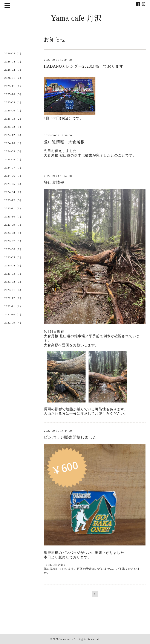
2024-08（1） (14, 159)
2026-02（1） (14, 70)
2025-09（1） (14, 102)
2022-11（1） (13, 306)
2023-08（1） (14, 233)
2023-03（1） (14, 274)
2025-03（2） (14, 119)
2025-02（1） (14, 127)
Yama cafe (66, 639)
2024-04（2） (14, 192)
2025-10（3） (14, 94)
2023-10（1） (14, 216)
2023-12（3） (14, 200)
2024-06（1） (14, 176)
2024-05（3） (14, 184)
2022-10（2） (14, 314)
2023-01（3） (14, 290)
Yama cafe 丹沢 (77, 18)
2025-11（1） (13, 86)
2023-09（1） (14, 225)
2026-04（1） (14, 62)
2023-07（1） (14, 241)
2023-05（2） (14, 257)
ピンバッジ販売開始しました (70, 437)
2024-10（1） (14, 143)
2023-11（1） (13, 208)
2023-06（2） (14, 249)
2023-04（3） (14, 265)
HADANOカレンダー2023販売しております (84, 66)
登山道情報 (54, 182)
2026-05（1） (14, 53)
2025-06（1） (14, 110)
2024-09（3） (14, 151)
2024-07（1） (14, 168)
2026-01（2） (14, 78)
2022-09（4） (14, 323)
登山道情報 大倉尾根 (64, 142)
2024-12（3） (14, 135)
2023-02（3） (14, 282)
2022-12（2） (14, 298)
